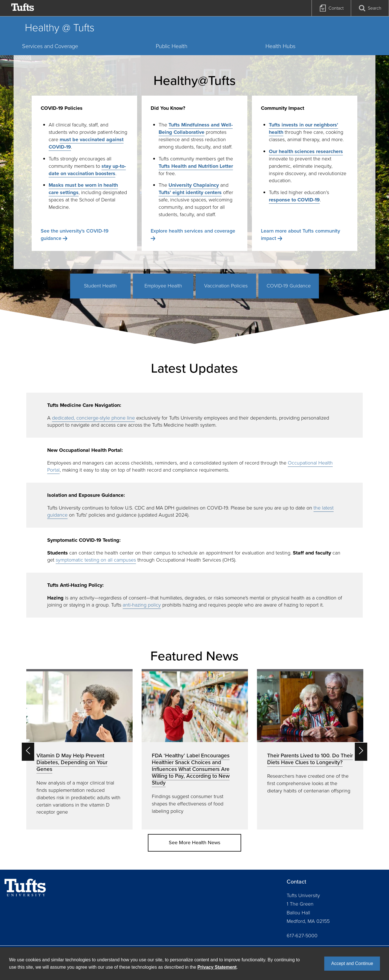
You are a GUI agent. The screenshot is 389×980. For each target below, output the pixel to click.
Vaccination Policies (226, 286)
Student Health (100, 286)
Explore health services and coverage (193, 231)
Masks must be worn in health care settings (83, 189)
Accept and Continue (352, 963)
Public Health (172, 46)
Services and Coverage (50, 46)
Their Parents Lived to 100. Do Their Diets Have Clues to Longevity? (310, 759)
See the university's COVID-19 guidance (75, 235)
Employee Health (163, 286)
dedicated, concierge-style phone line (93, 418)
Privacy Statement (217, 967)
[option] (79, 749)
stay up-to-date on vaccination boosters (87, 170)
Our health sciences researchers (306, 151)
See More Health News (194, 843)
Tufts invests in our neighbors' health (303, 128)
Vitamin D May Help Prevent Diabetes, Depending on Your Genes (72, 762)
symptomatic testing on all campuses (96, 560)
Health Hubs (280, 46)
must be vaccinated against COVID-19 (86, 143)
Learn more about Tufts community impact (301, 235)
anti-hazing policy (142, 605)
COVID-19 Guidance (289, 286)
